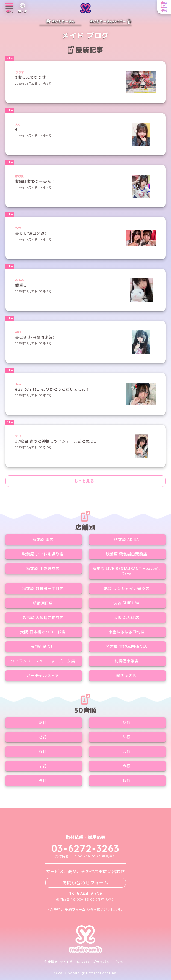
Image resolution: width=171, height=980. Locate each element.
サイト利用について (75, 962)
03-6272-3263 (85, 848)
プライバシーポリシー (110, 962)
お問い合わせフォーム (85, 883)
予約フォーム (75, 910)
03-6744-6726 (86, 894)
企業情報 (51, 962)
